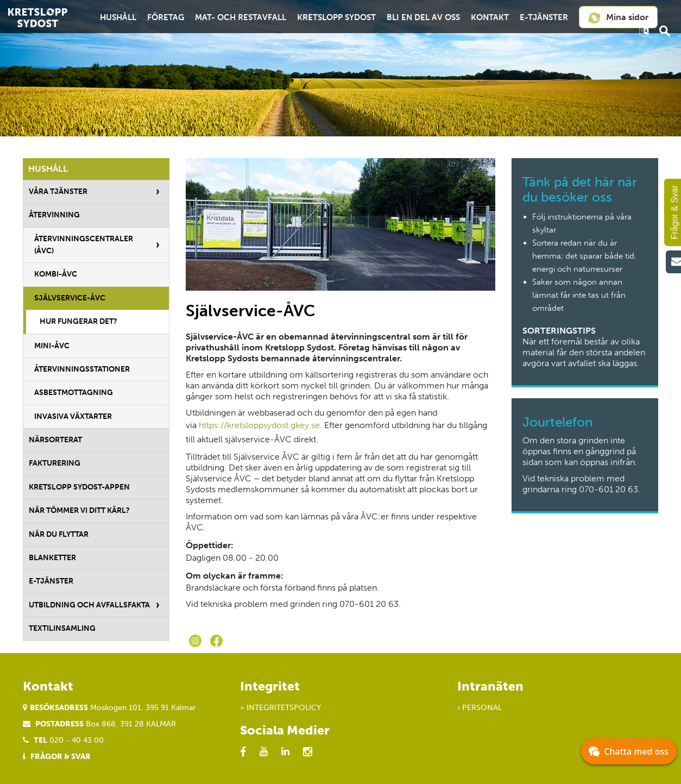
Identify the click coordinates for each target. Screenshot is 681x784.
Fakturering (55, 463)
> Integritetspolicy (280, 708)
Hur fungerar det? (78, 321)
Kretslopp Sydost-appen (79, 487)
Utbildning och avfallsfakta (89, 605)
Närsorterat (55, 440)
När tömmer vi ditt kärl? (79, 510)
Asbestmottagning (74, 393)
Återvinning (54, 215)
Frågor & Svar (61, 757)
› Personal (480, 708)
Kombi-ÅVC (56, 274)
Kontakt (490, 17)
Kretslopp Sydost (336, 17)
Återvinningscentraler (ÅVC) (84, 245)
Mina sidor (618, 18)
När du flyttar (59, 534)
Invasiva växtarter (73, 416)
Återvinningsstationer (82, 369)
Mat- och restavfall (241, 17)
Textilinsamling (62, 628)
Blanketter (52, 558)
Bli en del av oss (423, 17)
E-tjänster (544, 17)
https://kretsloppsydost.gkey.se (259, 425)
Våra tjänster (58, 192)
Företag (166, 17)
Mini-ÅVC (52, 346)
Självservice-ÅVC (70, 298)
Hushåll (118, 17)
